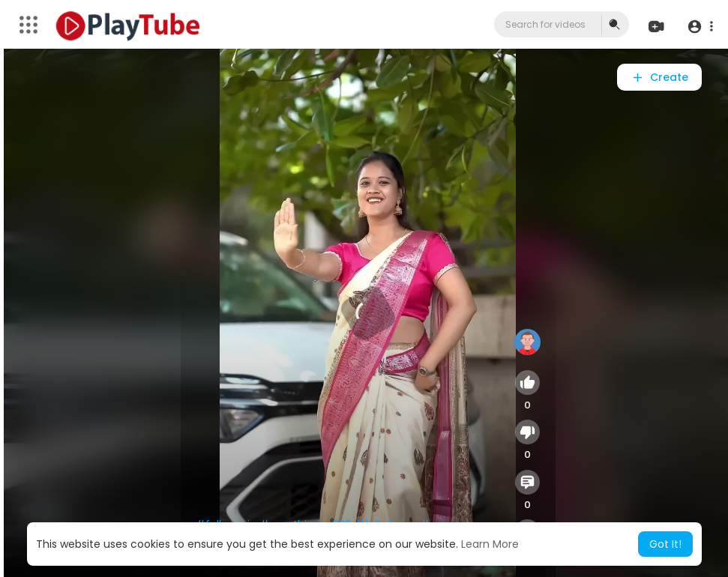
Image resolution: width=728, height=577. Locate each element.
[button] (700, 26)
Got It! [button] (665, 544)
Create (659, 77)
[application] (368, 313)
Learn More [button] (490, 544)
